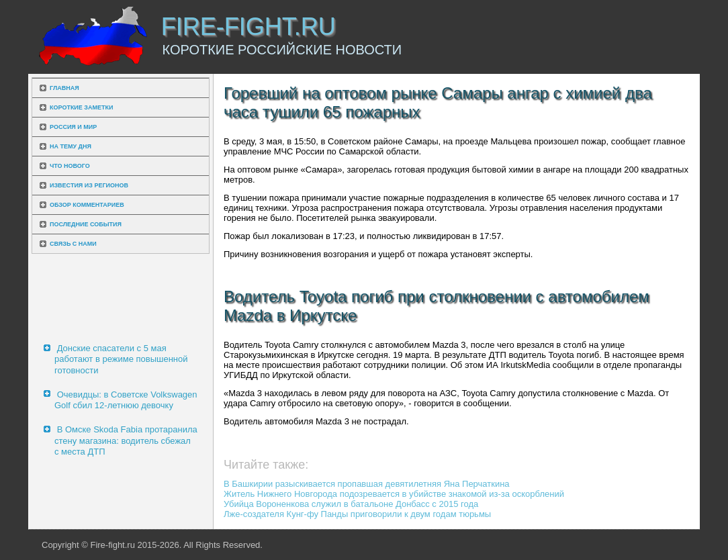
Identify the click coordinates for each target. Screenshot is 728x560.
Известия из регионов (89, 185)
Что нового (70, 166)
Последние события (86, 224)
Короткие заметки (81, 107)
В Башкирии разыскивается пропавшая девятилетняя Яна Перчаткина (367, 484)
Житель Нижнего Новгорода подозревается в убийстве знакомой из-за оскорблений (394, 494)
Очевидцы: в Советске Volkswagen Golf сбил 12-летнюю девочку (126, 400)
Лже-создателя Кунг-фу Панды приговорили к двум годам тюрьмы (357, 514)
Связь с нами (73, 244)
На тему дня (71, 146)
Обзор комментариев (87, 205)
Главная (64, 88)
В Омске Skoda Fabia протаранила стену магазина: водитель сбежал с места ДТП (126, 440)
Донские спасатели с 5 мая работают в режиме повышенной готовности (121, 359)
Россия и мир (73, 127)
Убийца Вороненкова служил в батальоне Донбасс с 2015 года (351, 504)
